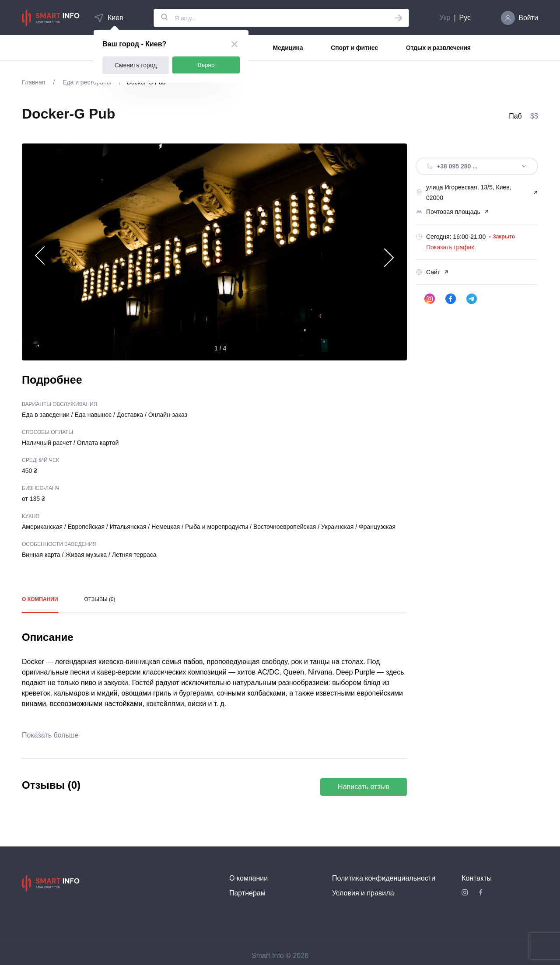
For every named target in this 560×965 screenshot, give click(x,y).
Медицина (288, 48)
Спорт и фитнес (354, 48)
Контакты (477, 878)
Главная (34, 82)
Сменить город (136, 65)
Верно (206, 65)
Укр (445, 18)
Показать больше (50, 735)
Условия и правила (363, 893)
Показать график (450, 247)
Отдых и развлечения (438, 48)
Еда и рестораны (87, 82)
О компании (40, 599)
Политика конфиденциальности (384, 878)
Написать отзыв (364, 787)
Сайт (432, 272)
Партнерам (247, 893)
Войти (528, 18)
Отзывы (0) (100, 599)
